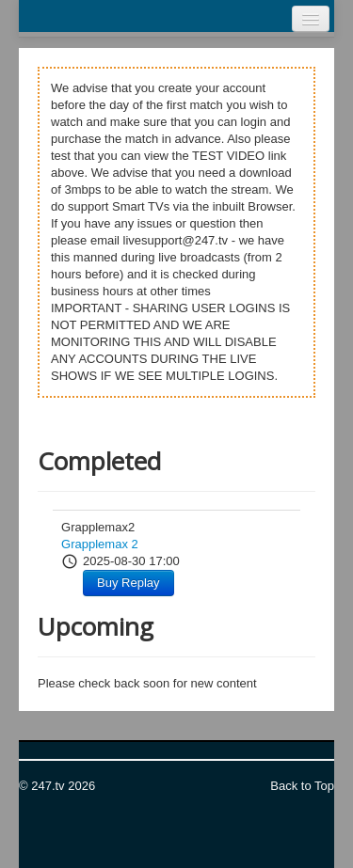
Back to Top (302, 786)
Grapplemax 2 (100, 544)
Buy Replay (128, 583)
